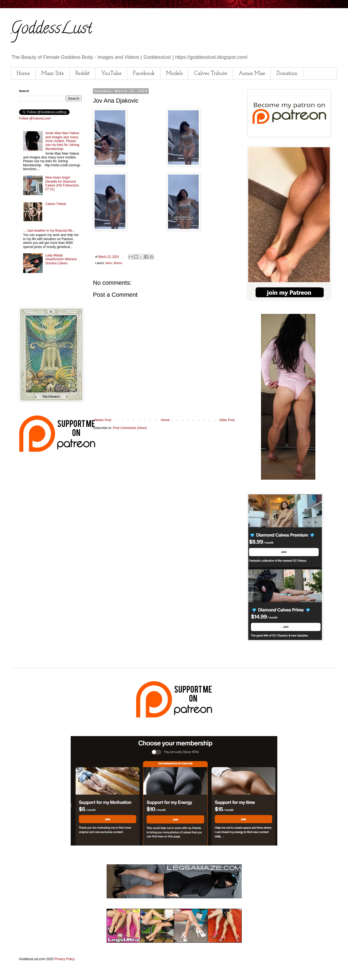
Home (23, 73)
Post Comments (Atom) (130, 428)
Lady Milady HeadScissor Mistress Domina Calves (61, 259)
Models (174, 73)
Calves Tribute (211, 73)
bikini (109, 263)
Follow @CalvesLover (35, 118)
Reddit (83, 73)
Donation (287, 73)
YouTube (111, 73)
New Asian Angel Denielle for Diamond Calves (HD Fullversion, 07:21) (63, 183)
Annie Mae (252, 73)
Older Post (227, 420)
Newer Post (103, 420)
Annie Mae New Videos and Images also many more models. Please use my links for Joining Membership (62, 141)
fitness (118, 263)
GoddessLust (51, 30)
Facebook (144, 73)
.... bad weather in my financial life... (49, 231)
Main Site (53, 73)
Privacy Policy (65, 959)
